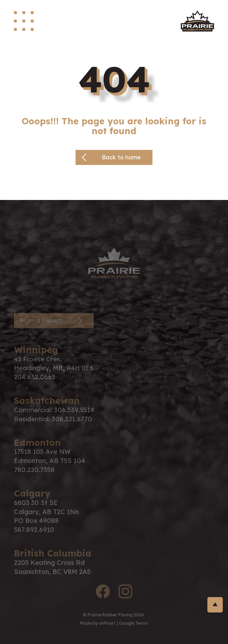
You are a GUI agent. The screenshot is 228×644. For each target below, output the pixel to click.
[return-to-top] (215, 605)
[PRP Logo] (114, 262)
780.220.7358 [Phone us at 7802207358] (34, 470)
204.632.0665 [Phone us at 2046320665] (35, 377)
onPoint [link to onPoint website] (107, 623)
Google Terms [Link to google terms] (133, 623)
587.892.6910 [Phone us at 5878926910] (34, 530)
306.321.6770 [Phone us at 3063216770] (72, 419)
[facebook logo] (103, 593)
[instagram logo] (125, 593)
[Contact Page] (54, 321)
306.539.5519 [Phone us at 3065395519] (74, 410)
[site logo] (197, 21)
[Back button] (114, 157)
